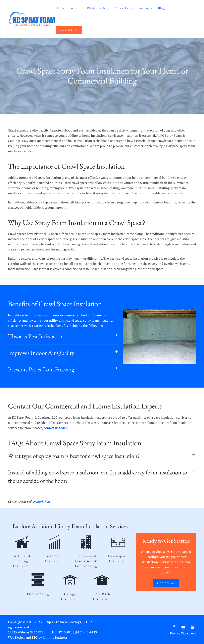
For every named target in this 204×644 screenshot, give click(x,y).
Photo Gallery (98, 8)
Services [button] (146, 8)
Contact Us (69, 30)
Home (60, 8)
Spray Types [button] (124, 8)
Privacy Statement (183, 633)
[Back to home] (32, 19)
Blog (162, 8)
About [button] (76, 8)
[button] (64, 336)
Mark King (43, 502)
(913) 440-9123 (86, 632)
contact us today (55, 428)
